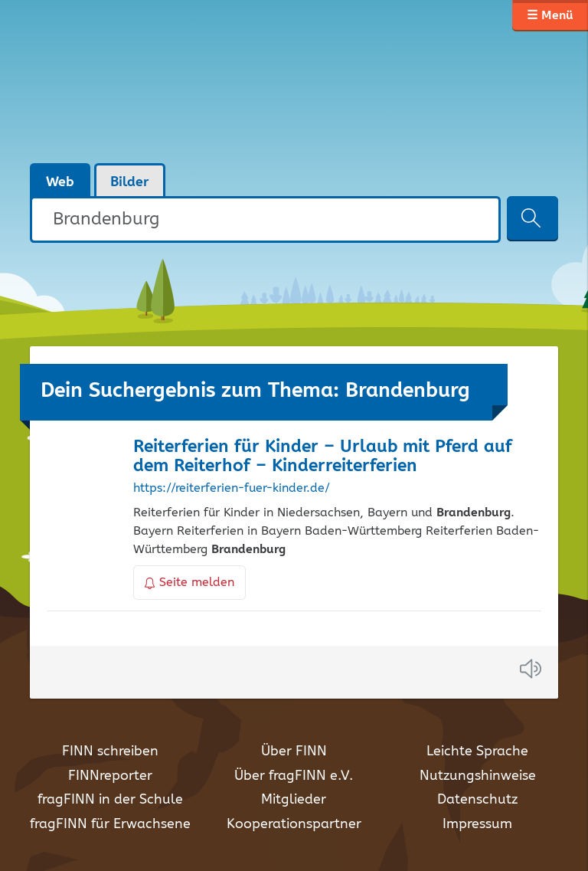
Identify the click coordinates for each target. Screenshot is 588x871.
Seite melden (190, 583)
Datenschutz (477, 800)
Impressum (477, 824)
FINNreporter (110, 776)
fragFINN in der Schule (110, 800)
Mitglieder (294, 800)
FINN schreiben (110, 751)
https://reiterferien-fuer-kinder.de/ (232, 489)
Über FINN (294, 751)
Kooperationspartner (294, 824)
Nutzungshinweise (478, 776)
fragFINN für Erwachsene (110, 824)
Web (60, 182)
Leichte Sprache (477, 751)
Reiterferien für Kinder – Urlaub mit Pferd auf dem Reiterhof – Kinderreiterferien (323, 457)
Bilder (130, 182)
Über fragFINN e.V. (294, 776)
